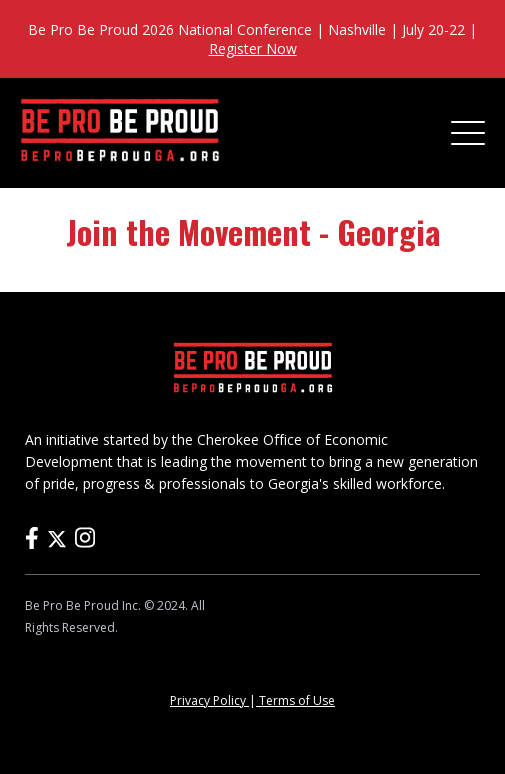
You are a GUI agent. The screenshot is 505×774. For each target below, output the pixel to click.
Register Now (253, 48)
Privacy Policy (209, 700)
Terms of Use (295, 700)
